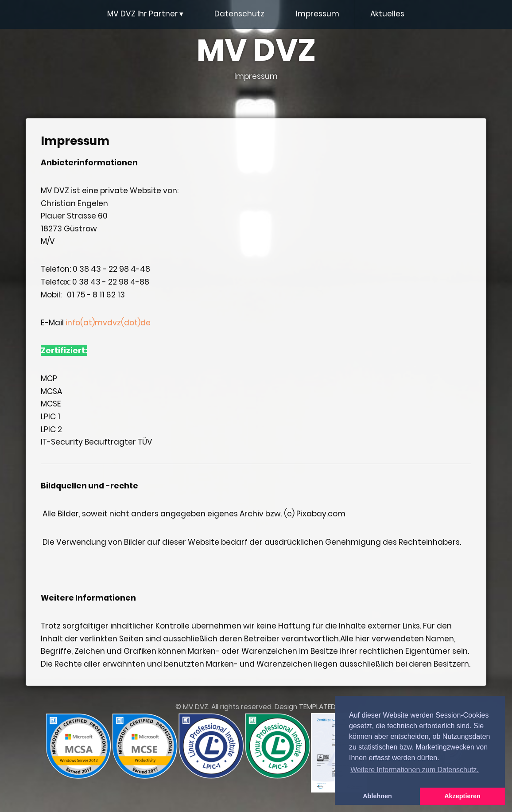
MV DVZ (256, 58)
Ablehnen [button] (377, 796)
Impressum (318, 14)
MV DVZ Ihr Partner (145, 14)
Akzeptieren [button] (462, 796)
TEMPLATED (317, 707)
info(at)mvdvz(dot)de (108, 323)
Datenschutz (239, 14)
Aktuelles (387, 14)
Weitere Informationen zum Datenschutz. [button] (415, 770)
